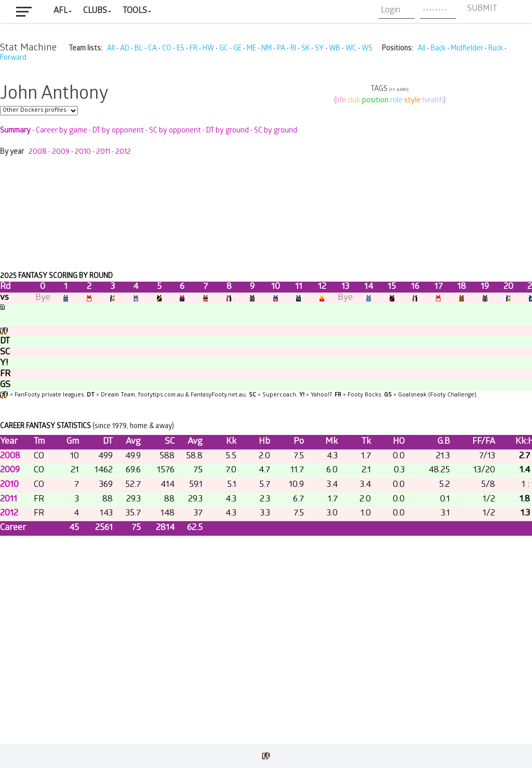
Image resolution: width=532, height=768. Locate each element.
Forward (13, 58)
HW (208, 49)
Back (438, 49)
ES (181, 49)
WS (367, 49)
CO (167, 49)
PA (281, 49)
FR (194, 49)
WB (335, 49)
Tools (135, 11)
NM (267, 49)
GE (237, 49)
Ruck (496, 49)
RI (293, 49)
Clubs (95, 11)
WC (351, 49)
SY (319, 49)
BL (139, 49)
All (111, 49)
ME (251, 49)
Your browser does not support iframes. (266, 401)
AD (125, 49)
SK (305, 49)
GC (224, 49)
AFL (61, 11)
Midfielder (467, 49)
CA (152, 49)
